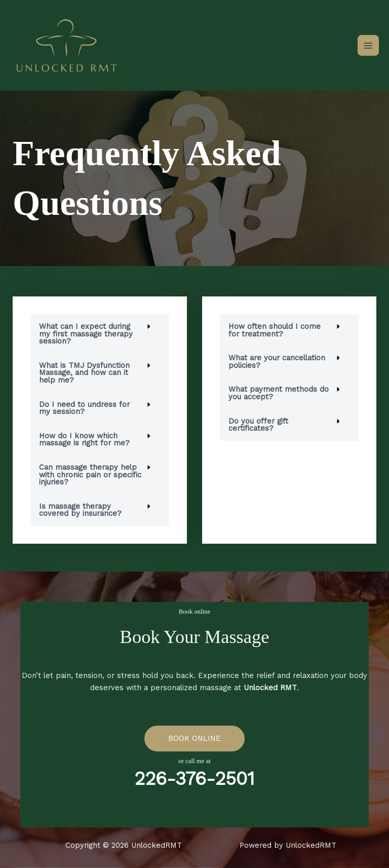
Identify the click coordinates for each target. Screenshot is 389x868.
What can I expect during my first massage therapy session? (86, 334)
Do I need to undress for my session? (84, 408)
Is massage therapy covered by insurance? (80, 510)
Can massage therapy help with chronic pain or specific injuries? (90, 475)
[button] (100, 334)
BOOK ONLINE (194, 738)
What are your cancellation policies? (277, 362)
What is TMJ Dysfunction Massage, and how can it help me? (84, 373)
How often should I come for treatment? (275, 330)
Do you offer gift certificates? (258, 425)
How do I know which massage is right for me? (84, 440)
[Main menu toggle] (368, 46)
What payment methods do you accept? (279, 393)
